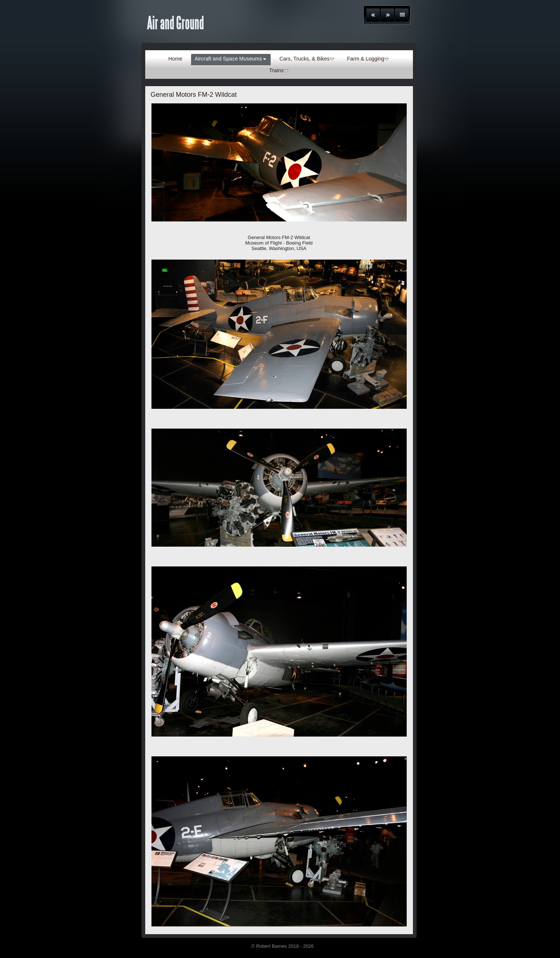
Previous (373, 15)
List (402, 15)
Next (387, 15)
